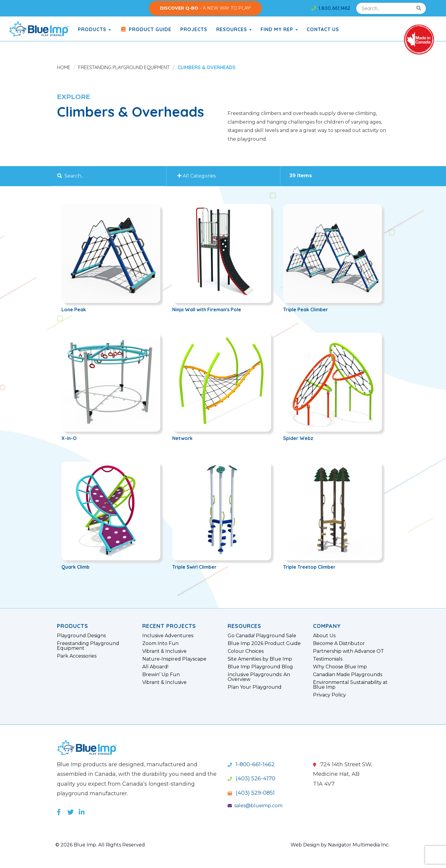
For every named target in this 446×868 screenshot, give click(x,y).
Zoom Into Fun (160, 644)
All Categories (197, 176)
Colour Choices (246, 651)
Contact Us (323, 29)
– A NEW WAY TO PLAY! (205, 8)
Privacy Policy (329, 695)
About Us (324, 636)
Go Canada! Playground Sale (262, 636)
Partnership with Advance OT (349, 651)
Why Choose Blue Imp (340, 667)
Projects (194, 29)
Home (64, 67)
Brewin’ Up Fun (161, 675)
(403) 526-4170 (251, 779)
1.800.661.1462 (331, 8)
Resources (234, 29)
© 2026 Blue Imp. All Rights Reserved (100, 845)
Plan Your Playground (255, 687)
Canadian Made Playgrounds (348, 675)
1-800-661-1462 (251, 764)
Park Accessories (77, 656)
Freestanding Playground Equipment (124, 67)
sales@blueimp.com (255, 806)
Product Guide (146, 29)
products (94, 29)
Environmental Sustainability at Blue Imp (350, 685)
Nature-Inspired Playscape (174, 659)
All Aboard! (155, 667)
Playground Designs (81, 636)
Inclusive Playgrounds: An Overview (259, 677)
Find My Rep (279, 29)
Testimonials (328, 659)
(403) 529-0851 (251, 793)
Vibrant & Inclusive (164, 651)
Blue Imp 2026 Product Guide (264, 644)
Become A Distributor (339, 644)
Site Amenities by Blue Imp (260, 659)
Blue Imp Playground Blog (260, 667)
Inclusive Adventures (168, 636)
